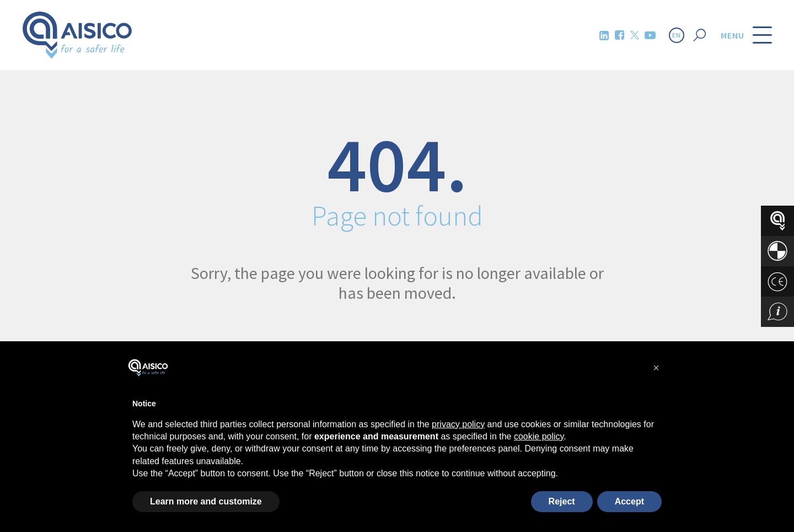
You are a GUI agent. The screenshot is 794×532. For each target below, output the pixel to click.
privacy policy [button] (458, 424)
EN (677, 35)
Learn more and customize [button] (206, 501)
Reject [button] (562, 501)
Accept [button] (629, 501)
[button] (656, 368)
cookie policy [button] (539, 436)
